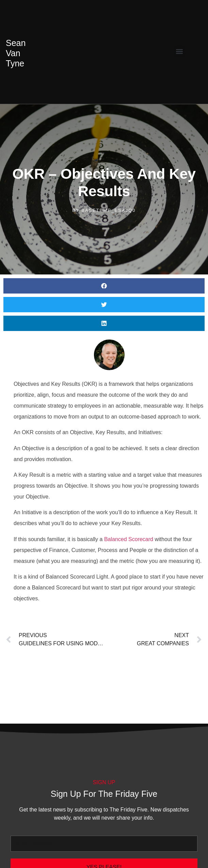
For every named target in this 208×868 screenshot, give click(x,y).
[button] (180, 51)
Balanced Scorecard (129, 539)
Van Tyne (16, 53)
